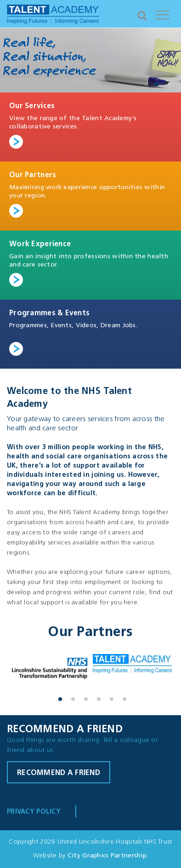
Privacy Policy (34, 812)
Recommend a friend (59, 773)
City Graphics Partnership (107, 856)
